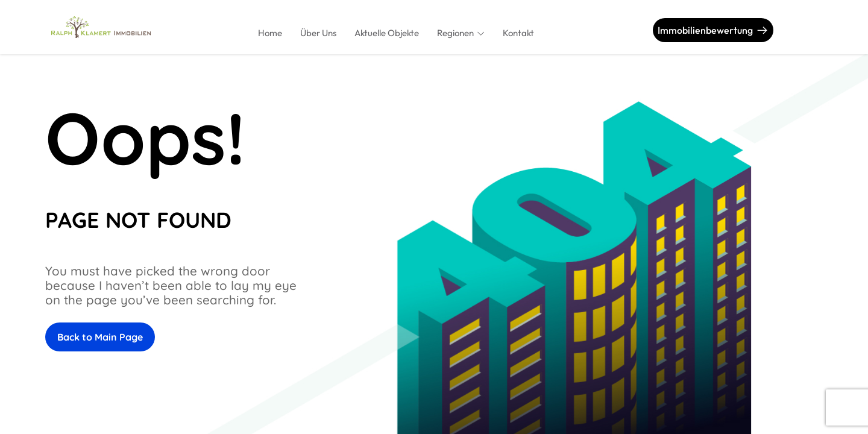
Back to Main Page (100, 337)
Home (270, 33)
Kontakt (518, 33)
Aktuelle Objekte (387, 33)
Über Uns (318, 33)
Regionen (455, 33)
